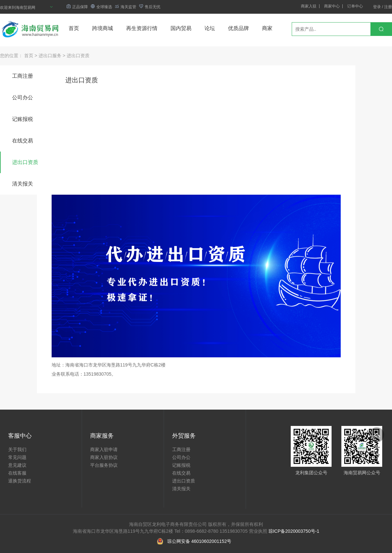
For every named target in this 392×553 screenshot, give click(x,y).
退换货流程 (20, 481)
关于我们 (17, 449)
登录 (377, 7)
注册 (388, 7)
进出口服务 (50, 56)
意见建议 (17, 465)
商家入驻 (309, 6)
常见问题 (17, 457)
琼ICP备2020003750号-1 (294, 531)
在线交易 (23, 141)
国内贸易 (181, 28)
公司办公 (23, 98)
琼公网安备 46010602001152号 (199, 541)
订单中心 (355, 6)
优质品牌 (238, 28)
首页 (74, 28)
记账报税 (23, 119)
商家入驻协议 (104, 457)
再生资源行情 (142, 28)
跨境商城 (103, 28)
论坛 (210, 28)
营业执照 (258, 531)
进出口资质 (78, 56)
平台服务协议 (104, 465)
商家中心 (332, 6)
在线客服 (17, 473)
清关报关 (23, 184)
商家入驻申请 (104, 449)
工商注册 (23, 76)
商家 (267, 28)
